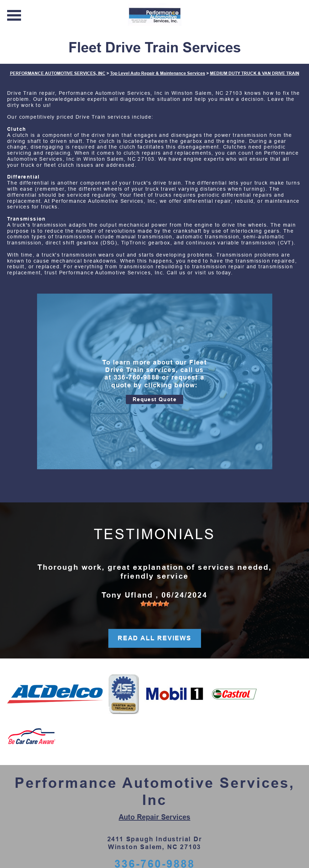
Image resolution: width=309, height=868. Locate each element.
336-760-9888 (137, 377)
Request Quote (154, 399)
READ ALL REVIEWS (154, 638)
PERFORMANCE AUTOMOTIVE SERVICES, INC (58, 73)
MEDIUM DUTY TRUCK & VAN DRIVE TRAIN (255, 73)
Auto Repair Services (154, 817)
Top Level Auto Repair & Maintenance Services (158, 73)
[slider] (155, 604)
